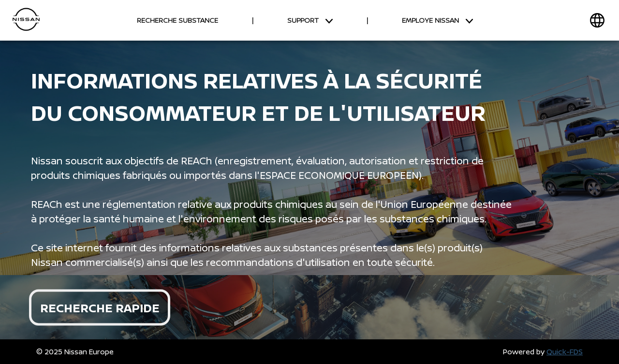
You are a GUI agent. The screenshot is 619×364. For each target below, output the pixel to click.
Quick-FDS (565, 352)
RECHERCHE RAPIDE (100, 307)
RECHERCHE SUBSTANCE (177, 20)
